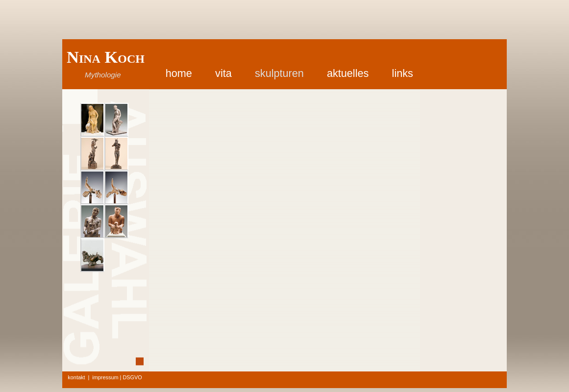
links (403, 73)
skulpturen (279, 73)
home (179, 73)
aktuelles (348, 73)
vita (223, 73)
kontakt (76, 377)
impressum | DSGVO (117, 377)
